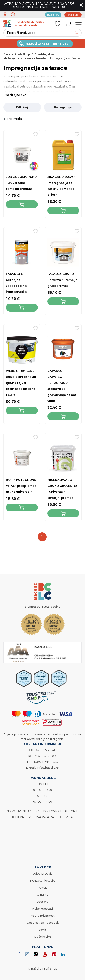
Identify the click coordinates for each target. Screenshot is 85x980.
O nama (43, 894)
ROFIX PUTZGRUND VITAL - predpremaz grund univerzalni (21, 486)
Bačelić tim (43, 937)
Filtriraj (22, 107)
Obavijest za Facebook (43, 923)
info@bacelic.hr (48, 768)
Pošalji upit (73, 15)
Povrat (42, 887)
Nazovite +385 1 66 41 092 (47, 44)
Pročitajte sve (15, 95)
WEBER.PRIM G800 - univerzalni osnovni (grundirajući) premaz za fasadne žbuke (21, 383)
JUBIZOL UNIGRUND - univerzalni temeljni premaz (21, 183)
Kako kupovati (43, 909)
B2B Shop (53, 15)
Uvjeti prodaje (42, 873)
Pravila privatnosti (43, 916)
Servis (42, 930)
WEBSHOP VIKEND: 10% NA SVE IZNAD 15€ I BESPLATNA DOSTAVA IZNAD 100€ (39, 5)
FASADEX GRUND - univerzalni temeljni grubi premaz (63, 280)
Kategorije (63, 107)
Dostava (42, 902)
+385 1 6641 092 (45, 756)
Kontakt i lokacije (43, 880)
